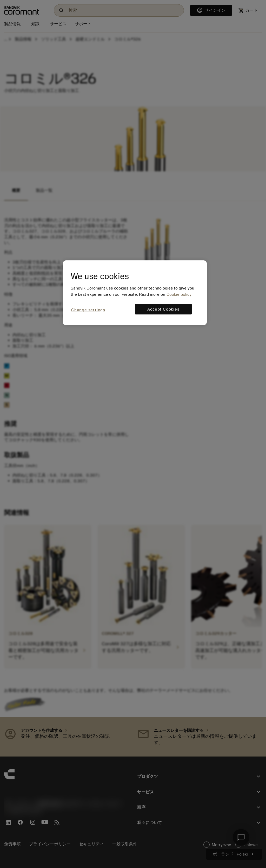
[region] (135, 293)
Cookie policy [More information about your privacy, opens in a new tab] (179, 294)
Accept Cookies (163, 309)
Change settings (88, 310)
